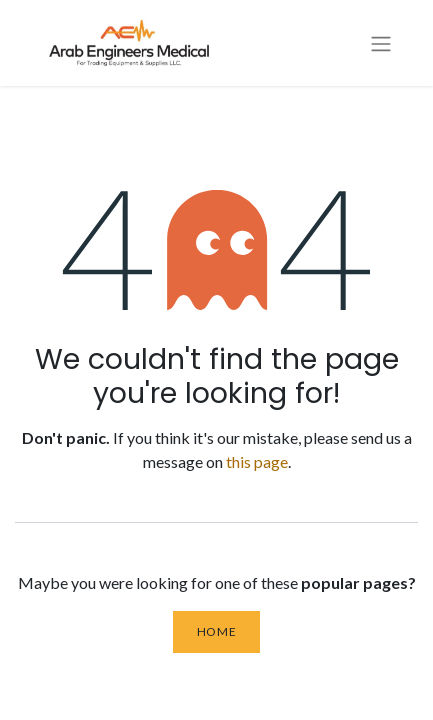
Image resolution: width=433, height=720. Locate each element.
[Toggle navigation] (381, 43)
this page (257, 461)
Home (216, 631)
